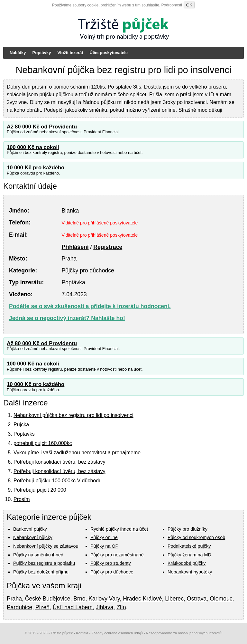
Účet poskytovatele (109, 53)
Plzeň (42, 607)
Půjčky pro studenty (111, 563)
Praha (14, 599)
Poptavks (24, 434)
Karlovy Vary (104, 599)
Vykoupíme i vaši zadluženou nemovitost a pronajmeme (77, 453)
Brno (79, 599)
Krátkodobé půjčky (187, 563)
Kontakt (82, 633)
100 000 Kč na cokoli (33, 147)
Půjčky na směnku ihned (38, 555)
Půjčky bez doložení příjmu (41, 572)
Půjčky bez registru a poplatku (44, 563)
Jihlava (105, 607)
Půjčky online (104, 537)
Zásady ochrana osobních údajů (117, 633)
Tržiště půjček (62, 633)
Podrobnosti (172, 5)
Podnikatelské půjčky (189, 546)
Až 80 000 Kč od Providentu (42, 127)
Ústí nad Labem (73, 607)
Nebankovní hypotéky (190, 572)
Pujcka (21, 425)
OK (189, 5)
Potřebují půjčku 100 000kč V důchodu (58, 481)
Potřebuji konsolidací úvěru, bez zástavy (59, 462)
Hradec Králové (142, 599)
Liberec (174, 599)
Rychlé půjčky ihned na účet (119, 529)
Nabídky (18, 53)
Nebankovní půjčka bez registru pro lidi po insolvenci (73, 415)
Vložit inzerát (70, 53)
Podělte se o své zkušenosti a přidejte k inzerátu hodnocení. (90, 306)
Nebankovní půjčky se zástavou (46, 546)
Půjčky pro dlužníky (188, 529)
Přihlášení (75, 247)
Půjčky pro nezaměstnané (117, 555)
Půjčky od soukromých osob (196, 537)
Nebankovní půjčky (33, 537)
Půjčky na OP (104, 546)
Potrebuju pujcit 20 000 (40, 490)
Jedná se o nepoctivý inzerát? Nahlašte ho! (67, 318)
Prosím (22, 499)
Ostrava (197, 599)
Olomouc (221, 599)
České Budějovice (48, 599)
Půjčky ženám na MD (189, 555)
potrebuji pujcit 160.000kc (43, 443)
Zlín (121, 607)
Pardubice (19, 607)
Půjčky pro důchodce (112, 572)
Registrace (108, 247)
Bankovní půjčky (30, 529)
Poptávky (42, 53)
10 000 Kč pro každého (36, 168)
